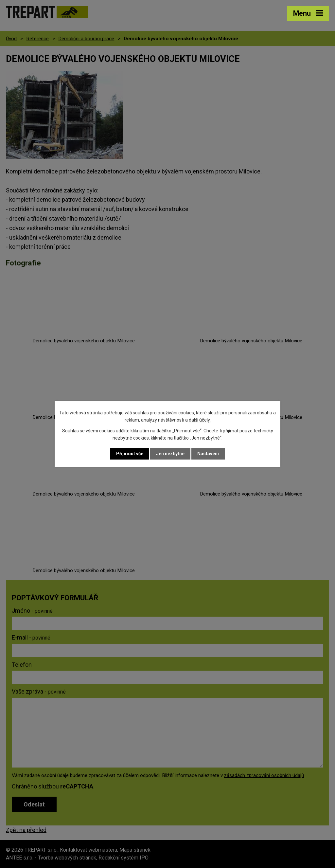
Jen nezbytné (170, 454)
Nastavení (208, 454)
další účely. (200, 420)
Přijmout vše (130, 454)
